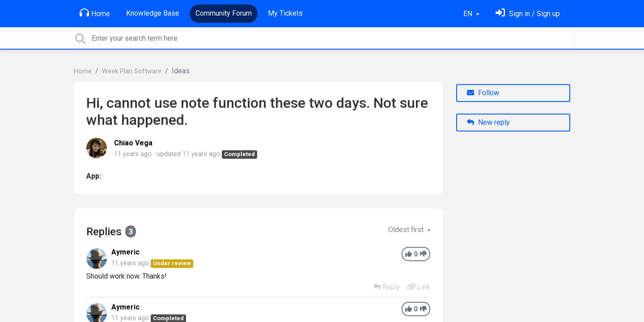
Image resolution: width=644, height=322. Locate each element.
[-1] (423, 254)
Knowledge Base (153, 13)
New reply (488, 122)
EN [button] (469, 14)
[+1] (409, 254)
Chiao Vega (133, 143)
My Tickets (285, 13)
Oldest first (407, 230)
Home (95, 13)
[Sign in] (528, 14)
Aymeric (125, 252)
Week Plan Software (132, 71)
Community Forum (224, 13)
